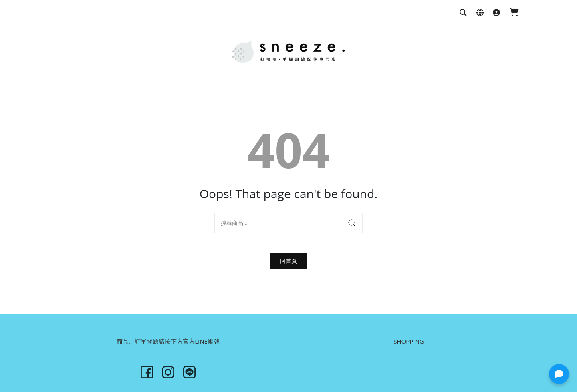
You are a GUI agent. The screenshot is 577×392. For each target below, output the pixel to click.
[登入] (496, 13)
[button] (559, 374)
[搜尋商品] (463, 13)
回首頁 (288, 261)
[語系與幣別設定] (480, 13)
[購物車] (514, 13)
